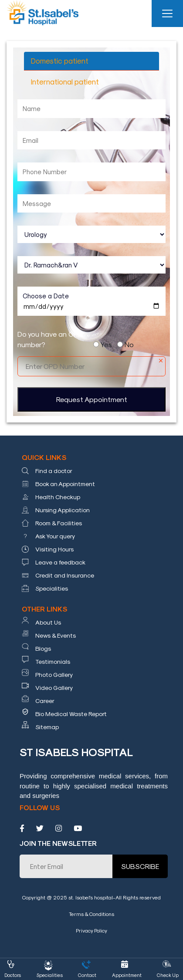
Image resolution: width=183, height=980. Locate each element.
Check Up (168, 975)
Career (45, 701)
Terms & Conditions (91, 914)
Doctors (13, 975)
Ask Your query (55, 536)
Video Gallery (54, 688)
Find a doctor (54, 471)
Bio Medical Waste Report (71, 714)
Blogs (43, 648)
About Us (48, 622)
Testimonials (53, 661)
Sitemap (47, 727)
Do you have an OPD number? (50, 339)
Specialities (52, 588)
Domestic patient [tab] (60, 61)
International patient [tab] (65, 81)
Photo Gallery (54, 674)
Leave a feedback (60, 562)
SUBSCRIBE (140, 866)
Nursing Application (63, 510)
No (129, 344)
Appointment (127, 975)
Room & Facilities (59, 523)
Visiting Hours (54, 549)
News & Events (56, 635)
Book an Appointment (65, 484)
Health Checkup (58, 497)
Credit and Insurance (65, 575)
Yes (106, 344)
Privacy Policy (91, 930)
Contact (87, 975)
